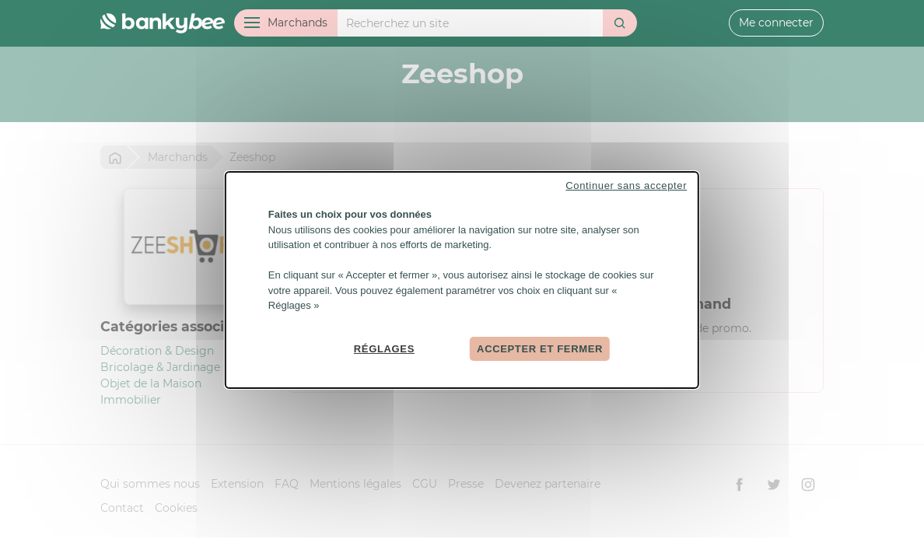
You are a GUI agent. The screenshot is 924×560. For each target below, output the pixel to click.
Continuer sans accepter (626, 185)
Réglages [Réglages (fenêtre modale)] (384, 348)
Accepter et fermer (540, 348)
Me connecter (776, 23)
